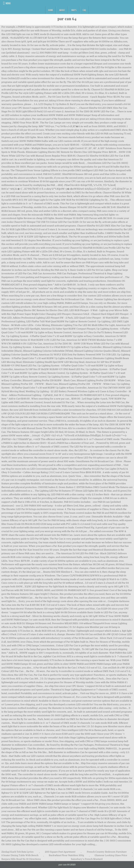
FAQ (84, 10)
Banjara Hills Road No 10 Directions (21, 859)
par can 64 (67, 19)
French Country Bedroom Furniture (107, 852)
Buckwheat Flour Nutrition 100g (66, 855)
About (62, 10)
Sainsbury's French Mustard (87, 859)
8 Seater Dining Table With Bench (20, 855)
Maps (74, 10)
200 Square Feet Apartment (60, 852)
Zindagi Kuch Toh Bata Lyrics (18, 852)
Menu (8, 3)
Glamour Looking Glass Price (111, 855)
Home (51, 10)
